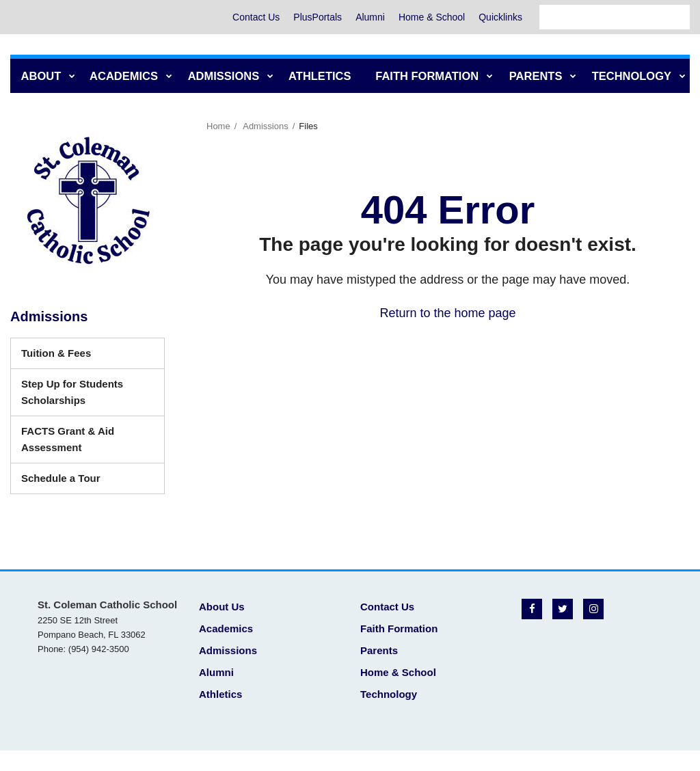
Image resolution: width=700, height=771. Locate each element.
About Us (222, 607)
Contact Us (256, 17)
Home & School (432, 17)
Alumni (370, 17)
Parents (379, 650)
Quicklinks (500, 17)
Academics (226, 628)
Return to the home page (447, 313)
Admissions (265, 126)
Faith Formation (399, 628)
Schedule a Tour (81, 482)
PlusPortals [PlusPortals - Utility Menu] (318, 17)
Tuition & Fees (56, 353)
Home (218, 126)
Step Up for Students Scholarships (73, 397)
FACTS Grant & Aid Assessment (71, 444)
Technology (389, 694)
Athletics (220, 694)
